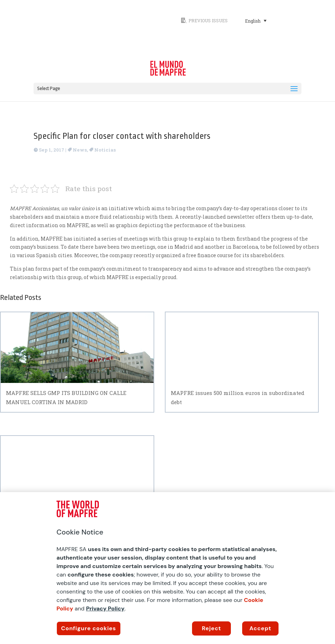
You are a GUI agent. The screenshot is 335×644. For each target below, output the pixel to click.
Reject (212, 628)
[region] (167, 568)
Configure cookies (89, 628)
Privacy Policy (105, 608)
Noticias (105, 150)
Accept (261, 628)
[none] (271, 20)
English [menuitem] (253, 21)
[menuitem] (256, 20)
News (80, 150)
